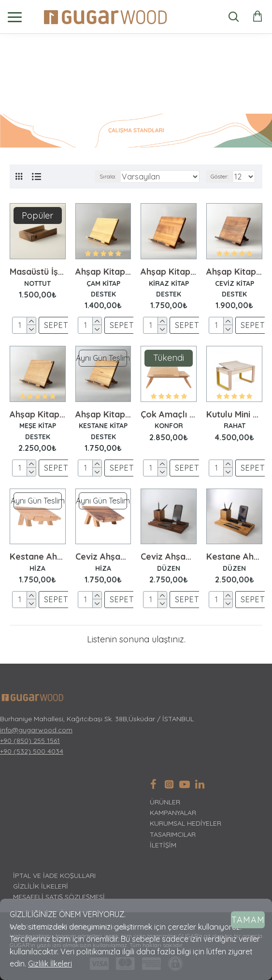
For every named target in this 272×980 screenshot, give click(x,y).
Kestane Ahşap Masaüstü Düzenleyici (234, 557)
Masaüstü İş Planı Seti (38, 272)
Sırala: (108, 176)
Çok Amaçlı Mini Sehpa (169, 415)
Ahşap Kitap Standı (103, 272)
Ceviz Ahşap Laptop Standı (103, 557)
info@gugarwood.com (36, 730)
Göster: (220, 176)
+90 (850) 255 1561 (30, 741)
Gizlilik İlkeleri (50, 964)
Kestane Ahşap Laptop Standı (38, 557)
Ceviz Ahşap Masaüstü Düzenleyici (169, 557)
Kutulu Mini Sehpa (234, 415)
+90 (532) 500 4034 (32, 751)
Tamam (248, 920)
